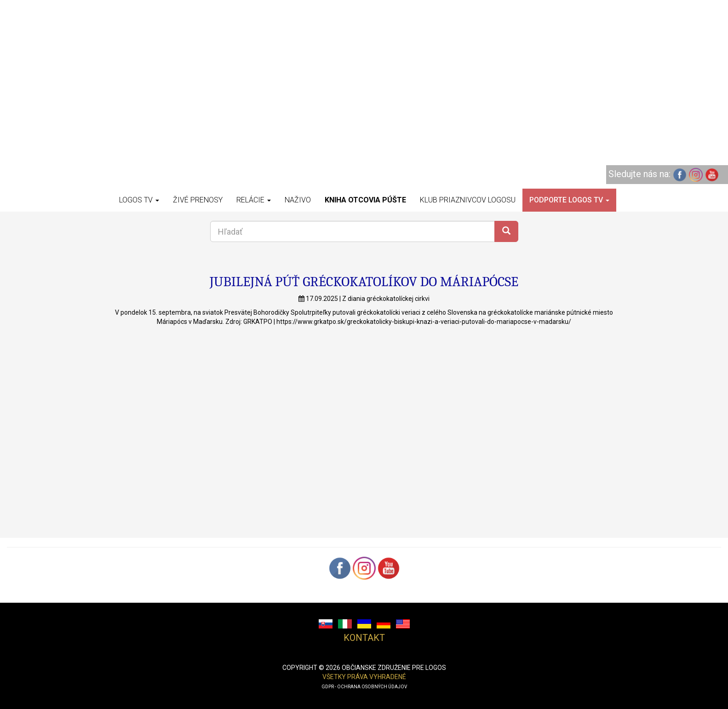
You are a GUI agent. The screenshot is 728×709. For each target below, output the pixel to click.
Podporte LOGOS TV (569, 200)
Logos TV (139, 200)
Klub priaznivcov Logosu (468, 200)
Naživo (298, 200)
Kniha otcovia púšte (365, 200)
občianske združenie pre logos (394, 668)
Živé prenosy (198, 200)
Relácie (254, 200)
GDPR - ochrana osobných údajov (364, 687)
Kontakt (364, 638)
